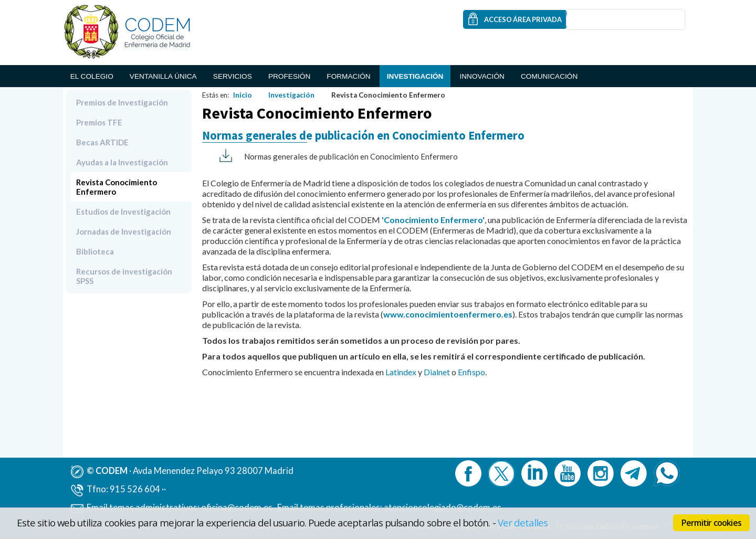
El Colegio (92, 76)
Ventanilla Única (163, 76)
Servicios (233, 76)
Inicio (243, 95)
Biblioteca (95, 251)
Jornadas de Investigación (124, 231)
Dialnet (437, 372)
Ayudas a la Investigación (122, 162)
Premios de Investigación (122, 102)
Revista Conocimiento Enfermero (117, 187)
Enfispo (471, 372)
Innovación (482, 76)
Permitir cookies (711, 523)
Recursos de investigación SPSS (124, 276)
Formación (348, 76)
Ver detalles (523, 522)
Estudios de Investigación (123, 212)
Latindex (401, 372)
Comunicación (549, 76)
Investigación (415, 76)
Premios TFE (99, 122)
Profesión (289, 76)
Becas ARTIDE (102, 142)
